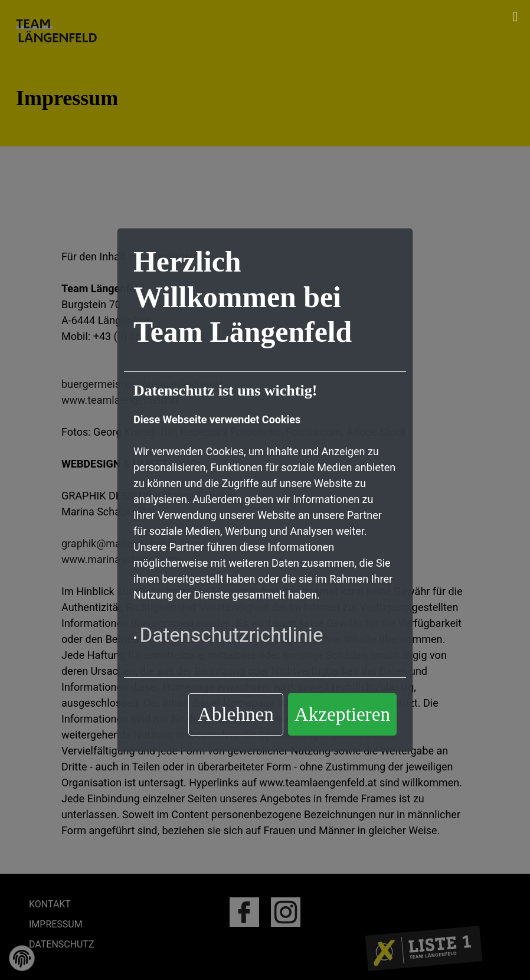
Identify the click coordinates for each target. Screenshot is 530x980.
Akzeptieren (342, 714)
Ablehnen (236, 714)
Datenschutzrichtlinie (231, 635)
